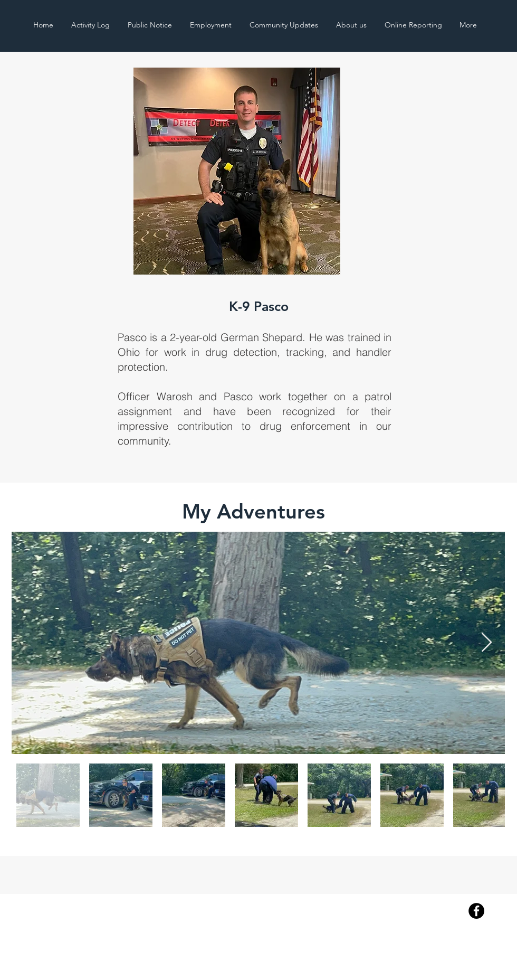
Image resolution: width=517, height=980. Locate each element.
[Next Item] (487, 643)
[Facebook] (476, 911)
